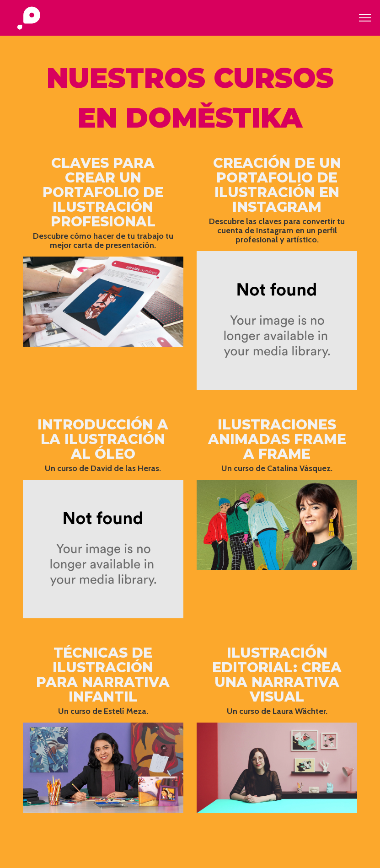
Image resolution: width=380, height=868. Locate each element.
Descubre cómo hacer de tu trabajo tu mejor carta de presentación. (103, 241)
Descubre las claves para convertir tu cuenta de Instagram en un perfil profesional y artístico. (277, 230)
